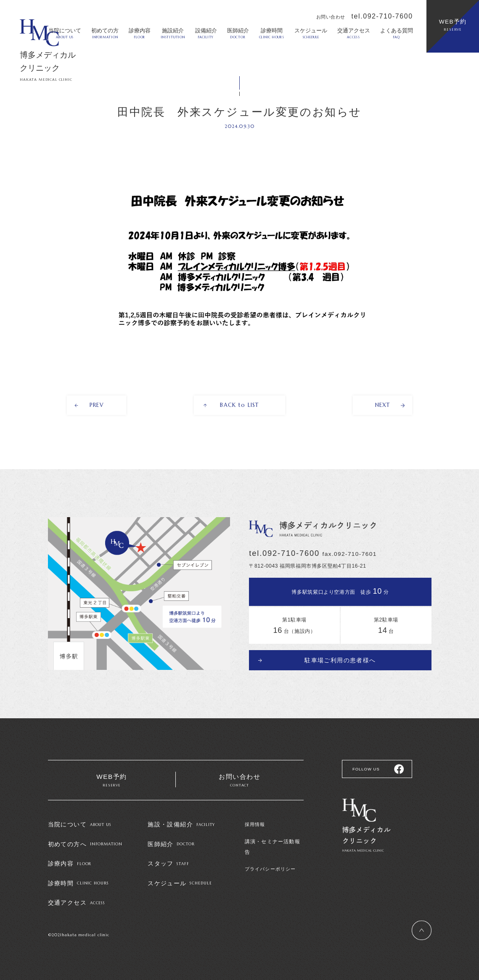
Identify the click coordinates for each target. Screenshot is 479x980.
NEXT (382, 405)
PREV (97, 405)
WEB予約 (453, 25)
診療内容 (140, 33)
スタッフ (168, 863)
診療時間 (272, 33)
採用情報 (255, 825)
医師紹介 (238, 33)
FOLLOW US (365, 768)
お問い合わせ (240, 781)
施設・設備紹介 (181, 825)
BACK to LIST (240, 405)
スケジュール (311, 33)
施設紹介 (173, 33)
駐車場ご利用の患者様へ (340, 659)
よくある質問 (397, 33)
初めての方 (105, 33)
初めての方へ (85, 844)
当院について (80, 825)
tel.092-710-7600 (382, 16)
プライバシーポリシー (270, 858)
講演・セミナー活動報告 (273, 842)
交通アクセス (354, 33)
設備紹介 (206, 33)
